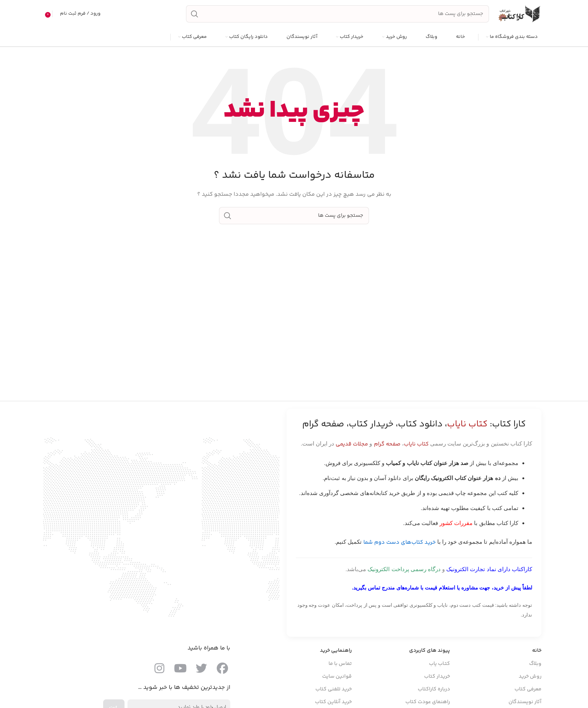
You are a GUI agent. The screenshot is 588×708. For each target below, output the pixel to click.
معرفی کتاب (528, 690)
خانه (537, 651)
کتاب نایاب (416, 445)
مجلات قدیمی (352, 445)
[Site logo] (519, 14)
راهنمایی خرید (336, 651)
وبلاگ (535, 664)
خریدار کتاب (437, 677)
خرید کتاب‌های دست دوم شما (400, 543)
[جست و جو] (337, 14)
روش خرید (530, 677)
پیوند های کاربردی (430, 651)
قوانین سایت (337, 677)
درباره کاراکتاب (434, 690)
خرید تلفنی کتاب (334, 690)
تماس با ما (340, 664)
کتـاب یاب (439, 664)
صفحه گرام (387, 445)
